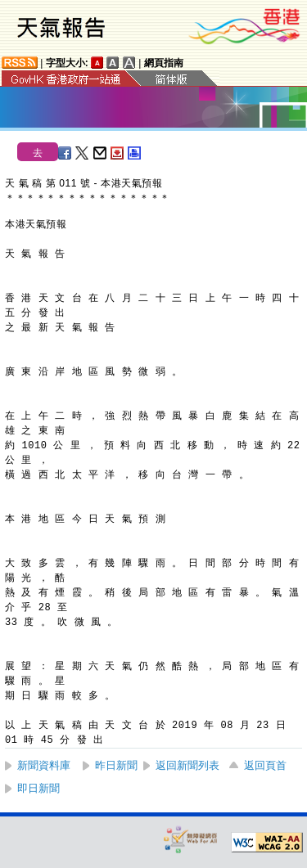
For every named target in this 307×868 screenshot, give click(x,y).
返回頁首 (265, 765)
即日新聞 (38, 788)
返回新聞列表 (187, 765)
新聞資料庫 (44, 765)
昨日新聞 (116, 765)
